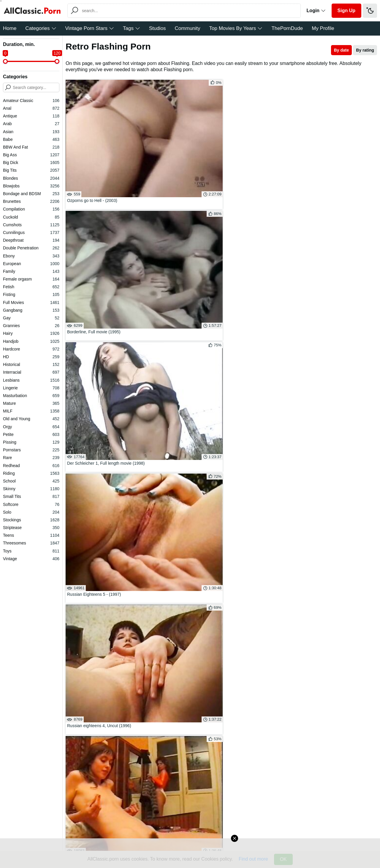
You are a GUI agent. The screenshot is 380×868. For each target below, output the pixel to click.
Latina (180, 672)
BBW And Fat (31, 147)
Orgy (31, 427)
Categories (41, 28)
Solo (31, 512)
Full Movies (31, 302)
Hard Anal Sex (180, 664)
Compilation (31, 209)
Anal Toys (262, 672)
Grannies (31, 326)
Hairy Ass (344, 672)
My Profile (323, 28)
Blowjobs (31, 186)
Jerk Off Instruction (99, 672)
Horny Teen (180, 680)
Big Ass (31, 155)
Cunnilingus (31, 232)
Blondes (31, 178)
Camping (344, 664)
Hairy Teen (344, 680)
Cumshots (31, 225)
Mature (31, 403)
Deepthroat (31, 240)
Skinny (31, 489)
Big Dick (31, 163)
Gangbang (31, 310)
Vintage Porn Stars (90, 28)
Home (10, 28)
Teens (31, 535)
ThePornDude (287, 28)
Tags (132, 28)
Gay (31, 318)
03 (219, 613)
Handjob (31, 341)
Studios (157, 28)
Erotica (99, 664)
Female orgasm (31, 279)
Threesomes (31, 543)
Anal (31, 108)
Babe (31, 139)
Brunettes (31, 201)
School (31, 481)
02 (202, 613)
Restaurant (262, 646)
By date (342, 50)
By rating (365, 50)
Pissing (31, 442)
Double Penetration (31, 248)
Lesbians (31, 380)
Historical (31, 364)
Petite (31, 434)
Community (188, 28)
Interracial (31, 372)
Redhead (31, 466)
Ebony (31, 256)
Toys (31, 551)
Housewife (262, 655)
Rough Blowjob (99, 646)
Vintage (31, 559)
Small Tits (31, 496)
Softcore (31, 504)
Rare (31, 458)
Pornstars (31, 450)
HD (31, 357)
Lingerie (31, 388)
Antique (31, 116)
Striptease (31, 528)
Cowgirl (262, 680)
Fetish (31, 287)
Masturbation (31, 396)
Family (31, 271)
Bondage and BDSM (31, 194)
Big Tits (31, 170)
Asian (31, 132)
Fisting (31, 294)
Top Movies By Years (236, 28)
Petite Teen (180, 646)
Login (316, 11)
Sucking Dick (344, 646)
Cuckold (31, 217)
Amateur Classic (31, 101)
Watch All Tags (86, 693)
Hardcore (31, 349)
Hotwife (180, 655)
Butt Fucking (99, 680)
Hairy (31, 333)
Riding (31, 473)
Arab (31, 124)
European (31, 264)
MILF (31, 411)
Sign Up (346, 11)
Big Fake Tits (99, 655)
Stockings (31, 520)
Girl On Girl (344, 655)
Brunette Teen (262, 664)
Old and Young (31, 419)
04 (237, 613)
